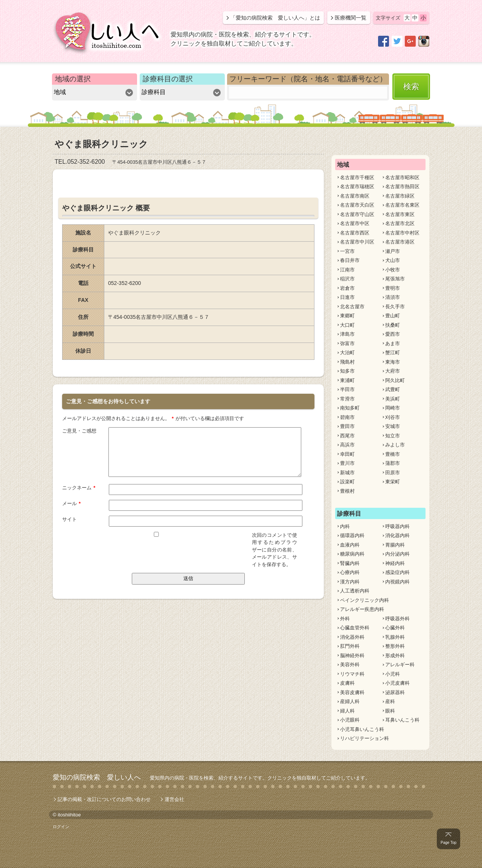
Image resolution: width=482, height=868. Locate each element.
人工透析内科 (355, 591)
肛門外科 (350, 646)
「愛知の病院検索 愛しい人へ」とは (275, 18)
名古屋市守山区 (357, 214)
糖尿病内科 (352, 554)
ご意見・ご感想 (79, 430)
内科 (345, 526)
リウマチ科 (352, 674)
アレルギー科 (400, 665)
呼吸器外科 (397, 619)
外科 (345, 619)
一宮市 (347, 251)
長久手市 (395, 307)
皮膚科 (347, 683)
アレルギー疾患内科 (362, 609)
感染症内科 (397, 572)
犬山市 (393, 260)
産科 (390, 701)
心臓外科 (395, 628)
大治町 (347, 353)
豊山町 (393, 316)
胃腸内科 (395, 545)
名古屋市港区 (400, 242)
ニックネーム (79, 487)
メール (72, 503)
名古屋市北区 (400, 223)
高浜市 (347, 445)
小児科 (393, 674)
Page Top (448, 843)
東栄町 (393, 482)
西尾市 (347, 436)
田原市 (393, 473)
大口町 (347, 325)
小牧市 (393, 270)
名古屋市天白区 (357, 205)
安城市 (393, 426)
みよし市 (395, 445)
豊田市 (347, 426)
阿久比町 (395, 380)
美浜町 (393, 399)
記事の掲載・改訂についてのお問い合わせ (104, 799)
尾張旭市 (395, 279)
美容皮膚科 (352, 692)
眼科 (390, 711)
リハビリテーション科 (365, 738)
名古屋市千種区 (357, 177)
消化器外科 (352, 637)
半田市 (347, 389)
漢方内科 (350, 582)
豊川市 (347, 463)
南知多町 (350, 408)
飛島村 (347, 362)
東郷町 (347, 316)
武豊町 (393, 389)
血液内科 (350, 545)
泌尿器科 (395, 692)
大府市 (393, 371)
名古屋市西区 (355, 233)
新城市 (347, 473)
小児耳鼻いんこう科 (362, 729)
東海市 (393, 362)
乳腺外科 (395, 637)
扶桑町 (393, 325)
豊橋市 (393, 454)
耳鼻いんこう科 (402, 720)
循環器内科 (352, 535)
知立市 (393, 436)
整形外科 (395, 646)
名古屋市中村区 (402, 233)
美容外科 (350, 665)
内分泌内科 (397, 554)
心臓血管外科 (355, 628)
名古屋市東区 (400, 214)
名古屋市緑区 (400, 196)
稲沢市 (347, 279)
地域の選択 (73, 79)
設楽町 (347, 482)
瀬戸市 (393, 251)
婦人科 (347, 711)
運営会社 (174, 799)
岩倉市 (347, 288)
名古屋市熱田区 (402, 187)
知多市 (347, 371)
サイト (69, 519)
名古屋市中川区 (357, 242)
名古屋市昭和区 (402, 177)
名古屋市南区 (355, 196)
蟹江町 (393, 353)
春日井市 (350, 260)
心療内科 (350, 572)
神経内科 (395, 563)
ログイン (61, 827)
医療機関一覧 (351, 18)
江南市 (347, 270)
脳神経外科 (352, 656)
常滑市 (347, 399)
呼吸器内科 (397, 526)
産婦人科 (350, 701)
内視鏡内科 (397, 582)
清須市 (393, 297)
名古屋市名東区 (402, 205)
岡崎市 (393, 408)
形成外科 (395, 656)
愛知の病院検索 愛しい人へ (97, 777)
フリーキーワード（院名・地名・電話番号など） (308, 79)
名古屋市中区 (355, 223)
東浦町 (347, 380)
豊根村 (347, 491)
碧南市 (347, 417)
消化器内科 (397, 535)
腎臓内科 (350, 563)
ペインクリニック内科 (365, 600)
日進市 (347, 297)
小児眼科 (350, 720)
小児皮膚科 (397, 683)
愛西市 (393, 334)
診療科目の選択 (168, 79)
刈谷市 (393, 417)
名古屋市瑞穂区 (357, 187)
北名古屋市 (352, 307)
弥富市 (347, 343)
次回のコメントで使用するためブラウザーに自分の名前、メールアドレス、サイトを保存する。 (275, 549)
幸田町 (347, 454)
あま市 (393, 343)
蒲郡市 (393, 463)
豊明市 (393, 288)
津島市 (347, 334)
